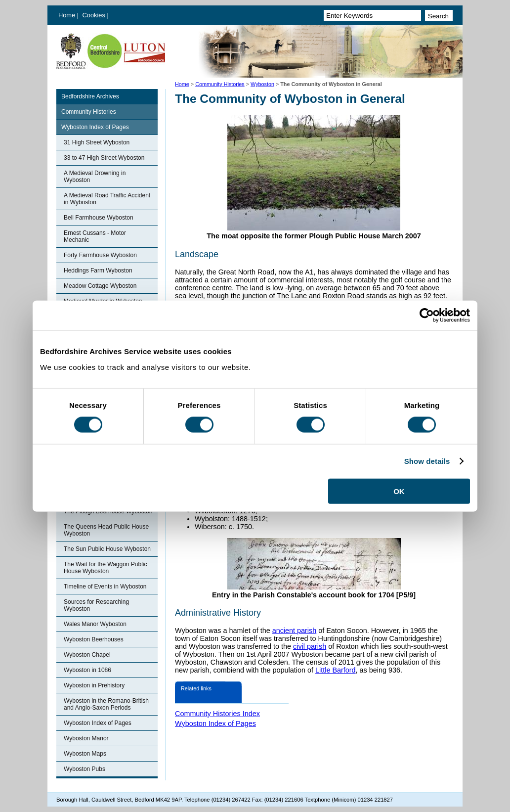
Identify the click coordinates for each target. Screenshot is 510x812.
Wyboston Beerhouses (94, 639)
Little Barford (336, 670)
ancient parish (295, 631)
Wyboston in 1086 (87, 670)
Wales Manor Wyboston (95, 624)
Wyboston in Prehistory (94, 685)
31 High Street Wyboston (97, 142)
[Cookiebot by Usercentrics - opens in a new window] (427, 316)
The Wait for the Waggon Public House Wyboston (106, 568)
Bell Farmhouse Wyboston (99, 218)
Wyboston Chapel (87, 655)
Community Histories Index (217, 714)
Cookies (95, 15)
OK (399, 491)
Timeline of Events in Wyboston (105, 586)
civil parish (310, 646)
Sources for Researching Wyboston (96, 605)
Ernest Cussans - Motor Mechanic (95, 236)
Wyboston (262, 84)
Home (67, 15)
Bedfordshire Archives (90, 96)
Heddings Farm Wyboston (98, 271)
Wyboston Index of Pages (95, 127)
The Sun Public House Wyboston (107, 549)
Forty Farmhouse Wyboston (100, 255)
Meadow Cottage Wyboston (100, 286)
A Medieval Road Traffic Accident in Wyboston (107, 199)
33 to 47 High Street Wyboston (104, 158)
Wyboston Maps (85, 754)
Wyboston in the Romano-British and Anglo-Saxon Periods (106, 704)
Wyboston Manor (86, 738)
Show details (427, 461)
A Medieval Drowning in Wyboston (95, 177)
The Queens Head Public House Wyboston (106, 530)
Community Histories (220, 84)
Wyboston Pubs (85, 769)
